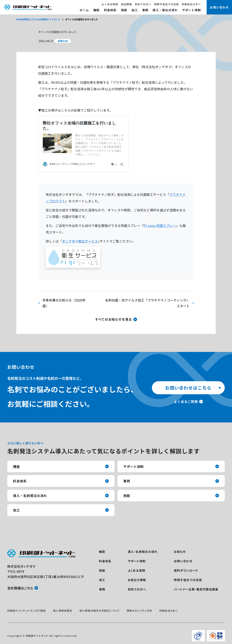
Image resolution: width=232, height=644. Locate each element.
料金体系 (110, 10)
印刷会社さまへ (191, 4)
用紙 (124, 10)
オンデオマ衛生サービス (80, 241)
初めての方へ (143, 4)
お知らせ (180, 552)
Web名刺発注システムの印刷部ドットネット (38, 19)
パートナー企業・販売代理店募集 (196, 589)
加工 (135, 10)
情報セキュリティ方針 (139, 611)
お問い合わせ (183, 561)
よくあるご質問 (186, 401)
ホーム (84, 10)
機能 (97, 10)
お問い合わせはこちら (188, 388)
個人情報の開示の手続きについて (99, 611)
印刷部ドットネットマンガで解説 (27, 611)
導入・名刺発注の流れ (30, 496)
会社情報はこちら (20, 588)
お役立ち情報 (137, 580)
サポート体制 (192, 10)
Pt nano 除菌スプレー (160, 226)
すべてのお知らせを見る (113, 319)
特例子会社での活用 (166, 4)
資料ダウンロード (186, 570)
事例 (145, 10)
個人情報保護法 (63, 611)
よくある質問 (110, 4)
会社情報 (126, 4)
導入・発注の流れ (165, 10)
